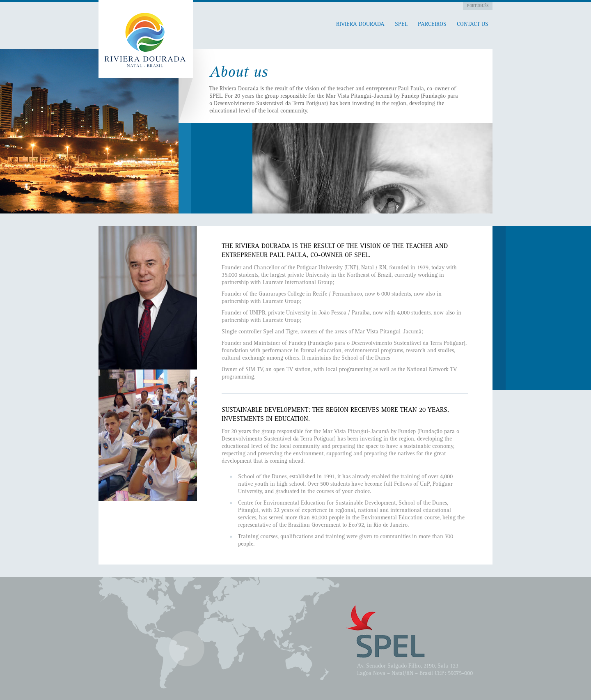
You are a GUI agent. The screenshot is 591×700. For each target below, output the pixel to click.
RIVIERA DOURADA (360, 25)
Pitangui (146, 39)
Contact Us (473, 25)
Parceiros (432, 25)
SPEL (401, 25)
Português (478, 6)
